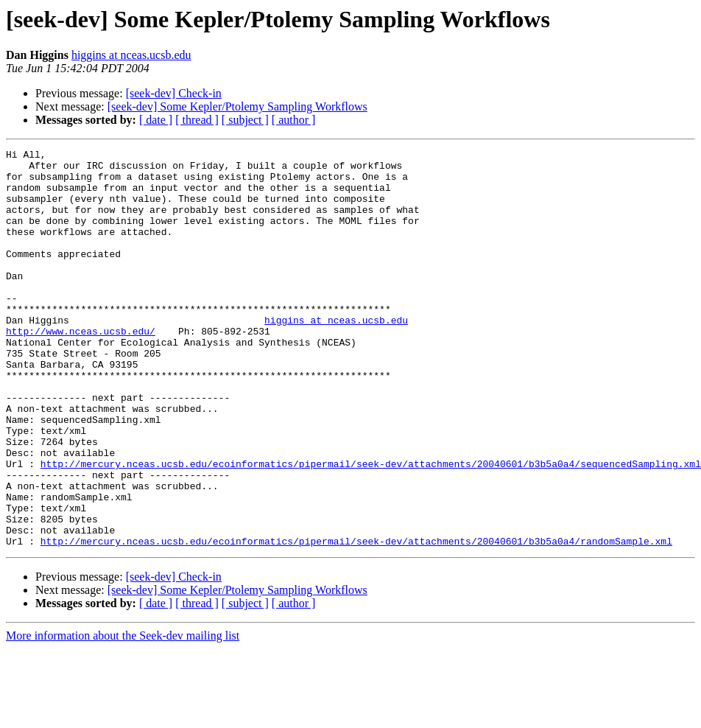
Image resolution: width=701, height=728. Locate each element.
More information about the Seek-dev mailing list (123, 715)
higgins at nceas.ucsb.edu (131, 55)
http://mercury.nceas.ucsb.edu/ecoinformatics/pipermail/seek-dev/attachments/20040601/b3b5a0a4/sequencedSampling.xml (371, 528)
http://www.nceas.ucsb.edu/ (81, 368)
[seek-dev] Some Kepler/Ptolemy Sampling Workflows (237, 106)
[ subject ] (245, 120)
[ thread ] (197, 120)
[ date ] (156, 120)
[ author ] (294, 120)
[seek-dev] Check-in (174, 93)
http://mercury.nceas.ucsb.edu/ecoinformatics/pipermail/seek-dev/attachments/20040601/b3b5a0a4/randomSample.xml (356, 620)
